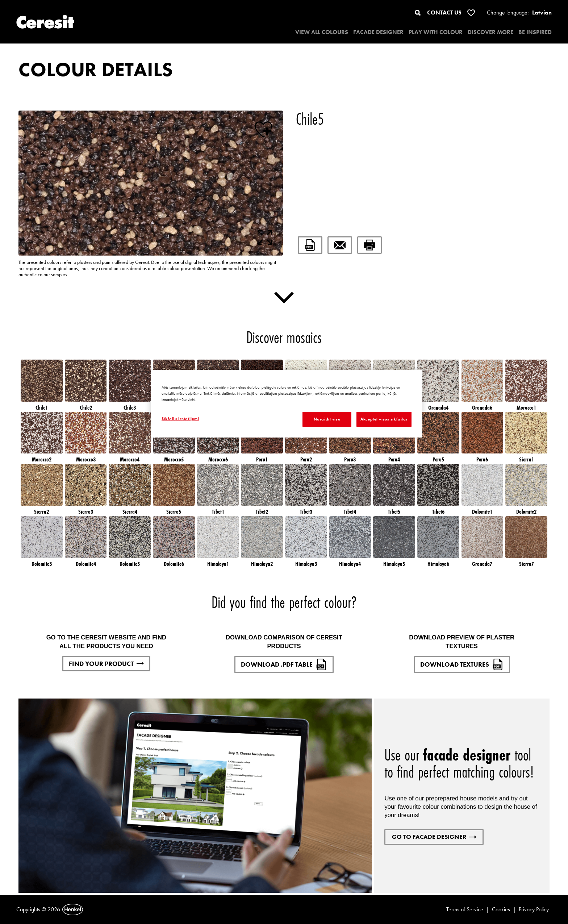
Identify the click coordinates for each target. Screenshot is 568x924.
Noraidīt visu (327, 419)
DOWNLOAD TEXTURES (462, 664)
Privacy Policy (534, 909)
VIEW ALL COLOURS (322, 32)
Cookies (501, 909)
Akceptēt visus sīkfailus (384, 419)
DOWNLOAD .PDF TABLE (284, 664)
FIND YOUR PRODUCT (106, 664)
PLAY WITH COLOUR (436, 32)
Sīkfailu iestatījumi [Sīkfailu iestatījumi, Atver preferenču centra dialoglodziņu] (180, 419)
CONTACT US (444, 13)
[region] (287, 404)
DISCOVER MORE (490, 32)
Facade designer (378, 32)
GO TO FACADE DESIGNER (434, 837)
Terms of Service (465, 909)
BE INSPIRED (535, 32)
